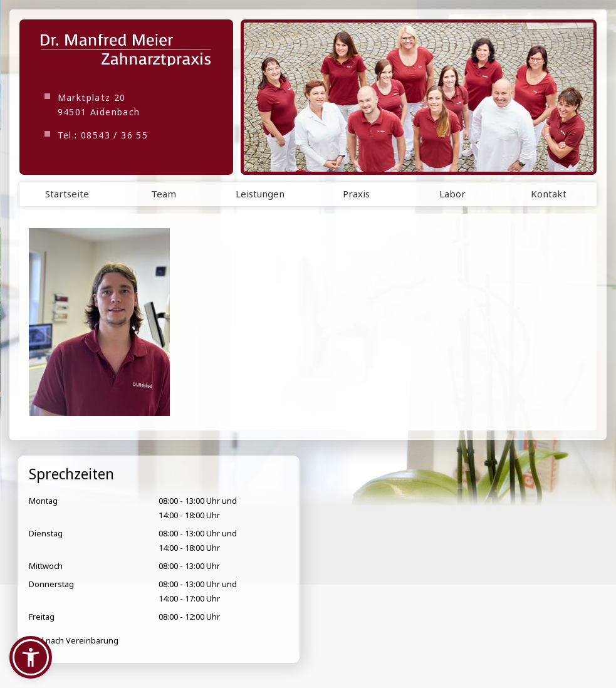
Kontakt (549, 194)
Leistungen (260, 194)
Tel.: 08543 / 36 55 (103, 135)
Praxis (356, 194)
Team (164, 194)
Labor (452, 194)
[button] (31, 657)
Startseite (67, 194)
